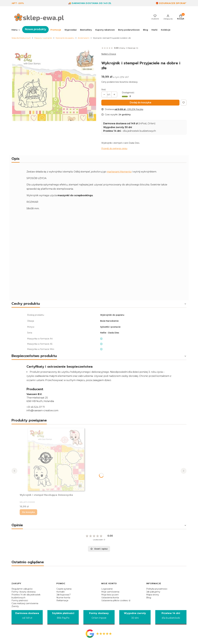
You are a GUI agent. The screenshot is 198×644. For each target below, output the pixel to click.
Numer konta (63, 598)
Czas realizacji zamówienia (25, 603)
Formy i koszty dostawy (24, 592)
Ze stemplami (84, 38)
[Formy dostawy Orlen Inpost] (99, 617)
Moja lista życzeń (110, 595)
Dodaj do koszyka (140, 103)
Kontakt (61, 592)
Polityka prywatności (157, 589)
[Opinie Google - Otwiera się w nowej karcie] (99, 634)
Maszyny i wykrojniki (43, 38)
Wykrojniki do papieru (65, 38)
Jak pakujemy (153, 592)
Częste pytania (64, 589)
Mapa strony (153, 595)
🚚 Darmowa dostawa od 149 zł (95, 3)
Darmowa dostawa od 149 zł (121, 123)
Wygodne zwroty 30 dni (118, 127)
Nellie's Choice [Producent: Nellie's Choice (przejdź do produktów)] (109, 54)
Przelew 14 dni (112, 131)
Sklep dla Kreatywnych (21, 38)
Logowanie (107, 589)
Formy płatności (20, 600)
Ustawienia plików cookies (115, 600)
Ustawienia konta (110, 598)
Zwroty (15, 606)
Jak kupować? (64, 595)
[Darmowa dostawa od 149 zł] (27, 617)
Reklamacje (62, 600)
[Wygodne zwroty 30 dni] (135, 617)
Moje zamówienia (110, 592)
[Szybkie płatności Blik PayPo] (63, 617)
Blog (149, 598)
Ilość (104, 90)
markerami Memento (119, 172)
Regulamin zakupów (22, 589)
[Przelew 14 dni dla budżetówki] (171, 617)
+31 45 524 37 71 (36, 407)
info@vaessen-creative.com (42, 410)
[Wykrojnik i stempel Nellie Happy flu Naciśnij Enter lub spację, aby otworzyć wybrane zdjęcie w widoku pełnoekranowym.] (54, 84)
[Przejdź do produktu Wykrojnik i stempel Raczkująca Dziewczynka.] (56, 459)
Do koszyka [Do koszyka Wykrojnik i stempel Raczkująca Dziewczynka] (28, 512)
